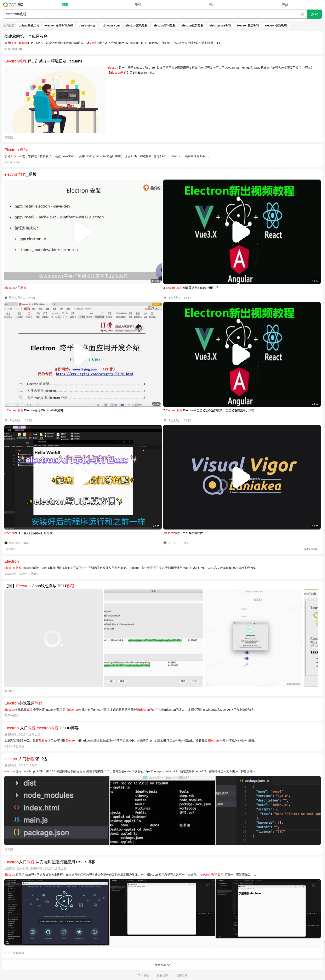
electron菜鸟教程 (137, 25)
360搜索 (14, 5)
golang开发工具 (29, 25)
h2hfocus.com (111, 25)
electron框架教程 (193, 25)
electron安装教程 (248, 25)
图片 (212, 5)
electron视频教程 (276, 25)
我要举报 (182, 976)
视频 (285, 5)
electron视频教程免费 (59, 25)
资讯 (138, 5)
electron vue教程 (220, 25)
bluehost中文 (87, 25)
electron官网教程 (165, 25)
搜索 (314, 14)
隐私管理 (162, 976)
